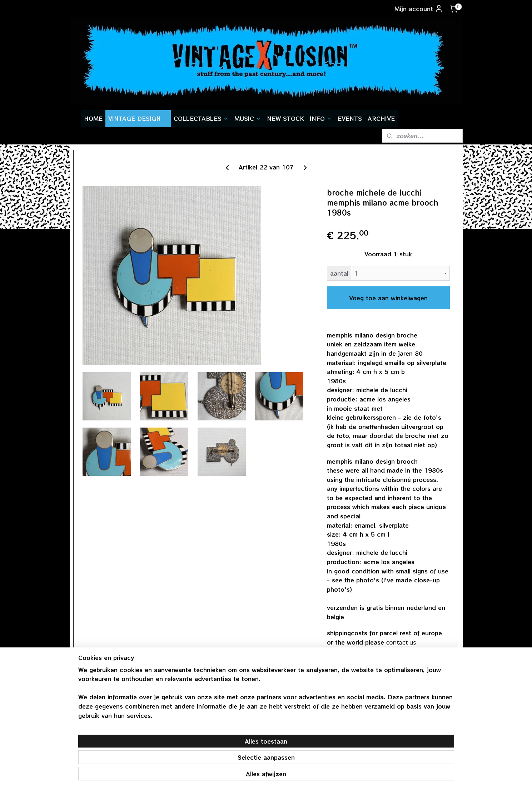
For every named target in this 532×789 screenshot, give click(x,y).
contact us (401, 643)
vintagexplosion (410, 706)
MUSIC (248, 118)
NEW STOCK (285, 118)
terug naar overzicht (362, 661)
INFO (321, 118)
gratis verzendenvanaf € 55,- (101, 711)
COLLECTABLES (201, 118)
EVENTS (350, 118)
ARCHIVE (381, 118)
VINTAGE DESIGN (138, 118)
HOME (93, 118)
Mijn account (419, 9)
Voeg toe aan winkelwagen (388, 298)
